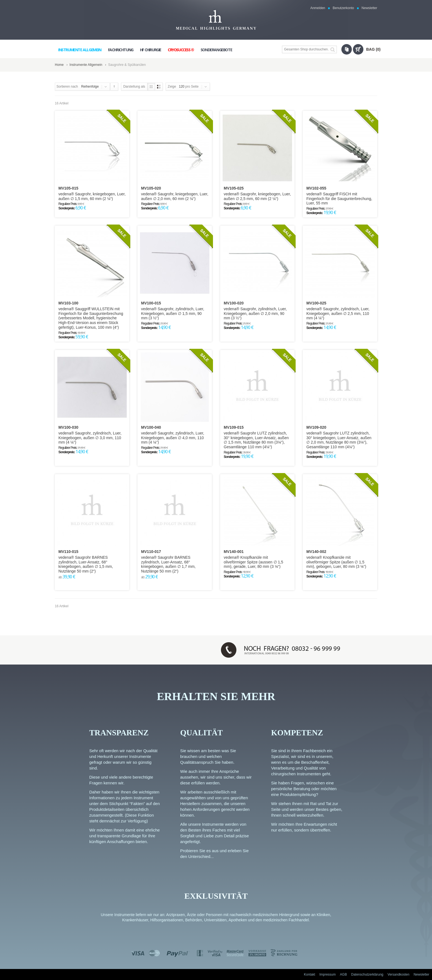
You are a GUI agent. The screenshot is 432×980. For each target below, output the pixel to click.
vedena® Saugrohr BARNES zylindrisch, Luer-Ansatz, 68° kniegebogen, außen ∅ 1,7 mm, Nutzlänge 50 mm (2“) (168, 564)
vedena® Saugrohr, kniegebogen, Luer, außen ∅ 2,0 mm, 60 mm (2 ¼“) (175, 196)
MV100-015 (151, 303)
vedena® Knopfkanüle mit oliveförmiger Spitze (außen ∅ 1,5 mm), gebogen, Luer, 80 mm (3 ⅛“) (336, 562)
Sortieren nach (67, 87)
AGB (343, 974)
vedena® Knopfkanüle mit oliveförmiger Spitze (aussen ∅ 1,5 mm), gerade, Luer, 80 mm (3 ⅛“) (253, 562)
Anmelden (318, 8)
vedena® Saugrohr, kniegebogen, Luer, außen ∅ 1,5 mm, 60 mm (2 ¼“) (92, 196)
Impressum (327, 974)
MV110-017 (151, 552)
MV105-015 (68, 188)
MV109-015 (234, 427)
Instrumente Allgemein (86, 65)
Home (59, 65)
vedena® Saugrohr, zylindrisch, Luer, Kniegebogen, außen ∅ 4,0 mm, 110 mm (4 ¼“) (173, 438)
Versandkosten (399, 974)
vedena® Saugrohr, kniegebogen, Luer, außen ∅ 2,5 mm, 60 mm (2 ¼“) (257, 196)
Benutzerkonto (343, 8)
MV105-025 (234, 188)
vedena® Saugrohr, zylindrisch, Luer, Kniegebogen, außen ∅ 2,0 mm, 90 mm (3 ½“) (255, 314)
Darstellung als (134, 87)
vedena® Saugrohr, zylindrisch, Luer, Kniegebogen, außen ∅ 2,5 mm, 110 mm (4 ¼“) (338, 314)
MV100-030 (68, 427)
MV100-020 (234, 303)
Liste (159, 87)
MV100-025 (316, 303)
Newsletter (369, 8)
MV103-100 (68, 303)
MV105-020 (151, 188)
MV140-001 (234, 552)
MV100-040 (151, 427)
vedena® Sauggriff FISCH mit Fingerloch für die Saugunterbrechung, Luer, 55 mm (339, 199)
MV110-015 (68, 552)
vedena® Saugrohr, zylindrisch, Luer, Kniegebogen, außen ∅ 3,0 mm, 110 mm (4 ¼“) (90, 438)
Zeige (172, 87)
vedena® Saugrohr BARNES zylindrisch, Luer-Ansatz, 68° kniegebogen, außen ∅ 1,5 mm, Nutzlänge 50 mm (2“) (86, 564)
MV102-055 (316, 188)
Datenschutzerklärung (367, 974)
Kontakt (310, 974)
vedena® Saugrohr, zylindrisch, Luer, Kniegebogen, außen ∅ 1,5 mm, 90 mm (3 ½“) (173, 314)
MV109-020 (316, 427)
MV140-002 (316, 552)
